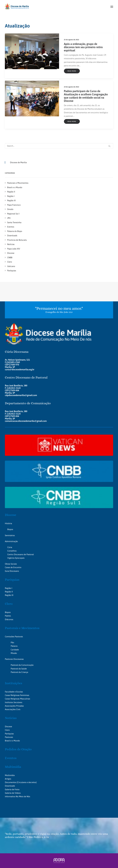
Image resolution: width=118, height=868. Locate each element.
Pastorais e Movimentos (22, 628)
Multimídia (13, 767)
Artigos (8, 779)
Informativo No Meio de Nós (17, 796)
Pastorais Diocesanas (14, 659)
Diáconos (9, 619)
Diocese (11, 515)
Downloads (10, 786)
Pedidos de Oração (18, 749)
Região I (9, 588)
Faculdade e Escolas (14, 692)
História (8, 523)
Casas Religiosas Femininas (17, 695)
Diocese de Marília (18, 162)
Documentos (10, 782)
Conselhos (12, 551)
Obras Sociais (11, 564)
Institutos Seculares (14, 702)
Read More (72, 71)
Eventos (11, 758)
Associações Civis (13, 709)
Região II (9, 592)
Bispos (10, 529)
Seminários (10, 535)
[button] (112, 7)
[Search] (59, 146)
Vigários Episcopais (16, 558)
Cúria (10, 547)
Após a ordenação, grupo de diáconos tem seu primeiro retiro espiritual (83, 47)
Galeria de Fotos (12, 789)
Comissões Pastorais (14, 637)
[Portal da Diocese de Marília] (17, 7)
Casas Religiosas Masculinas (17, 699)
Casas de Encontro (13, 567)
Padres (8, 616)
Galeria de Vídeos (13, 793)
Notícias (11, 718)
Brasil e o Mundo (12, 741)
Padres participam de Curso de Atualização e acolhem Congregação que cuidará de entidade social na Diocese (86, 96)
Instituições (13, 683)
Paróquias (12, 580)
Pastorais (9, 737)
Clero (9, 604)
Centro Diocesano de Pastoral (21, 554)
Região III (9, 595)
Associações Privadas (14, 706)
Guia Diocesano (12, 571)
